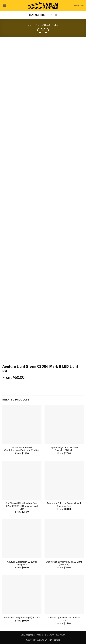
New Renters (28, 635)
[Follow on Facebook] (51, 15)
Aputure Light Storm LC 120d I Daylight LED (22, 563)
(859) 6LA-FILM (37, 15)
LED (56, 25)
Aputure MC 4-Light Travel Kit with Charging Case (64, 505)
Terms (40, 635)
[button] (4, 6)
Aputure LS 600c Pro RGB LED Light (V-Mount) (64, 563)
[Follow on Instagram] (55, 15)
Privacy (50, 635)
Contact (61, 635)
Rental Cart (79, 6)
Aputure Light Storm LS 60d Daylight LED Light (64, 449)
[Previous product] (46, 30)
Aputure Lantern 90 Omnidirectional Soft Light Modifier (22, 449)
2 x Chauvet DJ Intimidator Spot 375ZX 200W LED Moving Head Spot (22, 506)
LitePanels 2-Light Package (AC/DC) (22, 617)
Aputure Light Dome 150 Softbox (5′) (64, 619)
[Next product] (40, 30)
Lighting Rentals (39, 25)
